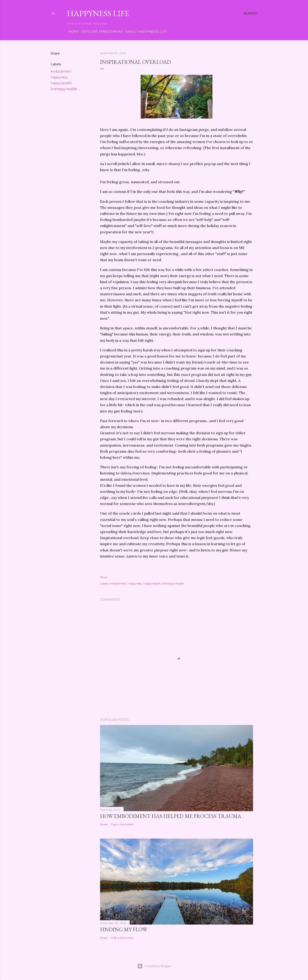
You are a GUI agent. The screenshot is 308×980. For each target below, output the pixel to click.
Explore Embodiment (101, 32)
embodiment (61, 71)
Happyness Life (98, 13)
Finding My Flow (124, 929)
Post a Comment (122, 824)
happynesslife (61, 83)
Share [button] (55, 53)
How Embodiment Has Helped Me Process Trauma (171, 816)
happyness (59, 77)
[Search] (251, 13)
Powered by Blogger (154, 966)
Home (72, 32)
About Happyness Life (145, 32)
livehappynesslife (64, 89)
